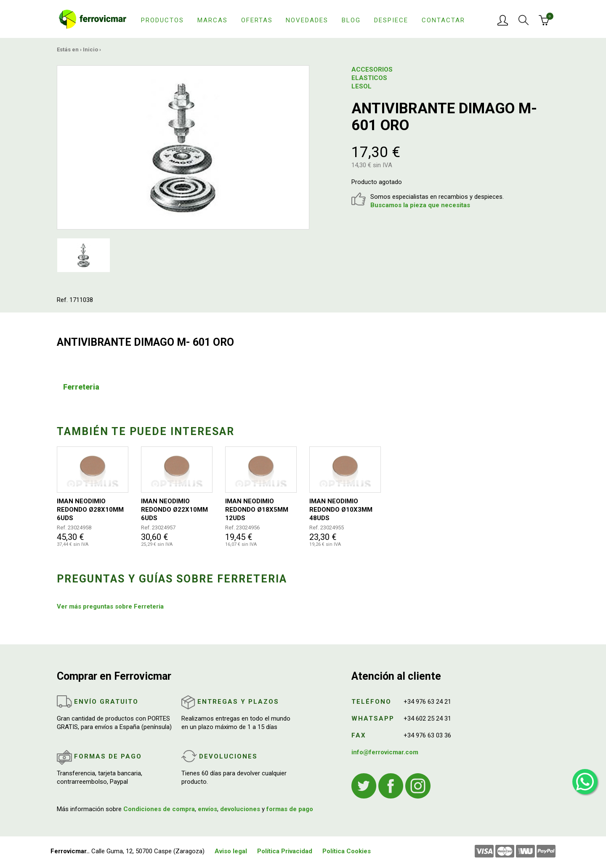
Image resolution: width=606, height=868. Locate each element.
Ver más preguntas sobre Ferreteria (110, 606)
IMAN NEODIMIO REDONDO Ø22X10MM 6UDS (174, 510)
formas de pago (290, 809)
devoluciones (240, 809)
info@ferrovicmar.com (385, 752)
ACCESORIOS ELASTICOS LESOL (372, 78)
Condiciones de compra (159, 809)
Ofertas (257, 20)
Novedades (307, 20)
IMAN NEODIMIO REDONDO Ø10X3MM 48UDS (341, 510)
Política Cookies (347, 851)
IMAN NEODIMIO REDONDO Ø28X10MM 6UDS (90, 510)
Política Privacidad (285, 851)
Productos (162, 20)
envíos (207, 809)
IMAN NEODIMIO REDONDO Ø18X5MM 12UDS (257, 510)
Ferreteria (81, 387)
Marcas (213, 20)
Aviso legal (231, 851)
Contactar (443, 20)
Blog (351, 20)
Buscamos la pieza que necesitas (420, 205)
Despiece (391, 20)
